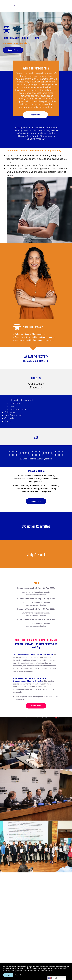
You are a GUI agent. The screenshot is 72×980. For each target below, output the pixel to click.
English (53, 978)
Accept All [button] (8, 975)
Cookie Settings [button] (20, 975)
